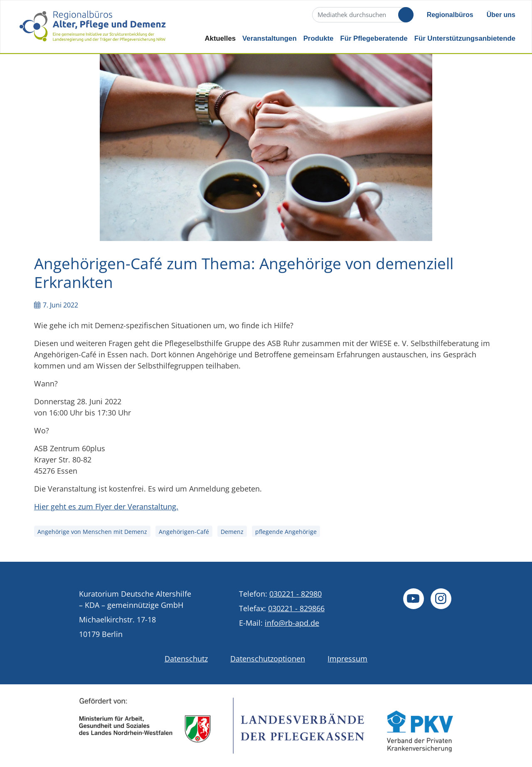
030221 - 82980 (296, 594)
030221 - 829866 (296, 608)
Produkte (319, 38)
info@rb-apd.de (292, 623)
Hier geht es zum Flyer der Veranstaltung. (106, 506)
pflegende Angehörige (286, 532)
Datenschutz (186, 659)
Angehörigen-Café (184, 532)
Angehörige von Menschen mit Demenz (92, 532)
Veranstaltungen (270, 38)
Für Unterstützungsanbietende (465, 38)
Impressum (347, 659)
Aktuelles (220, 38)
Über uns (501, 15)
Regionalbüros (450, 15)
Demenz (232, 532)
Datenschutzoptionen (268, 659)
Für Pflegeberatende (374, 38)
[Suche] (362, 15)
